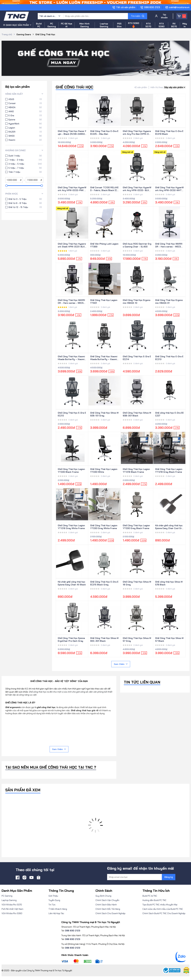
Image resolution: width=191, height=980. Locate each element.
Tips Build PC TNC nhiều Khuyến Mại (160, 905)
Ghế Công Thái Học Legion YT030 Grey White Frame (104, 527)
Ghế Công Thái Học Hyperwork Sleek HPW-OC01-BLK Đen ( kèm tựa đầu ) (72, 245)
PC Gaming (7, 896)
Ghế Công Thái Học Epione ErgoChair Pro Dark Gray (71, 640)
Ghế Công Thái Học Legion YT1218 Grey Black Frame (169, 471)
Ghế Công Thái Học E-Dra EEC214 (137, 358)
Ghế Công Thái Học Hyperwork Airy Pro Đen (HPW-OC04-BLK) (137, 133)
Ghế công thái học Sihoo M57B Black (169, 583)
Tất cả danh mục (48, 16)
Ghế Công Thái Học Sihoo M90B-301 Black (137, 414)
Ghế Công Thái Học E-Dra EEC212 (72, 414)
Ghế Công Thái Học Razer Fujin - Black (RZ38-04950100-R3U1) (72, 133)
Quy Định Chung (103, 896)
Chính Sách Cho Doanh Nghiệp (110, 913)
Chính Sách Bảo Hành (106, 905)
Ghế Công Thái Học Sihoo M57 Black (169, 640)
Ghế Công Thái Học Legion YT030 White (104, 471)
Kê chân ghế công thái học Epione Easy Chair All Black (72, 583)
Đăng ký (169, 877)
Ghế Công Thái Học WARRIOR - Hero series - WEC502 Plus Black (72, 302)
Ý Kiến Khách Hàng (58, 909)
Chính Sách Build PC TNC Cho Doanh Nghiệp (164, 913)
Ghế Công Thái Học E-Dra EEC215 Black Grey (104, 583)
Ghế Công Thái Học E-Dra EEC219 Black (169, 133)
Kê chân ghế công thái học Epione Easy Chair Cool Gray (169, 527)
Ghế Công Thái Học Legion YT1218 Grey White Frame (71, 527)
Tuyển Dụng (54, 900)
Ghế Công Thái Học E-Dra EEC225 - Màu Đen (104, 133)
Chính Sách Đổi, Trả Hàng (108, 909)
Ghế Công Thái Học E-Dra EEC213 (169, 358)
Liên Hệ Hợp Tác (56, 913)
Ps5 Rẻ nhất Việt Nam (12, 909)
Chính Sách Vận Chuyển (107, 900)
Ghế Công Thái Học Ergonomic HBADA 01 (169, 302)
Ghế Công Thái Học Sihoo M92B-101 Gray (104, 414)
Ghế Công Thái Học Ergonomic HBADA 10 (137, 302)
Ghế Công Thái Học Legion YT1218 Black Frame (136, 471)
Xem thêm (121, 664)
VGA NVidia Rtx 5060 (12, 913)
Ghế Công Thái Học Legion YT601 (104, 302)
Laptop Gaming (9, 900)
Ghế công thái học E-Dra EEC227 (169, 414)
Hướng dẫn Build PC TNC (154, 900)
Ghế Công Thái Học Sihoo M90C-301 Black (104, 640)
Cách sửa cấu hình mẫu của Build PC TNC (163, 909)
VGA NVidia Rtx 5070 (12, 905)
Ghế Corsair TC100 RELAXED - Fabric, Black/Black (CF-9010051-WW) (104, 189)
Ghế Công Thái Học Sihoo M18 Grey (137, 583)
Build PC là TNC (150, 896)
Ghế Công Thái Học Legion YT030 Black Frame (71, 471)
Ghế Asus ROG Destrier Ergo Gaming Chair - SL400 (137, 245)
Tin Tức (52, 905)
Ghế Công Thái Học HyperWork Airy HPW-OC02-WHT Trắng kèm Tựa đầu (169, 189)
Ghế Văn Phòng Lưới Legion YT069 (104, 245)
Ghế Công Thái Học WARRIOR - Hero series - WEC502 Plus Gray (169, 245)
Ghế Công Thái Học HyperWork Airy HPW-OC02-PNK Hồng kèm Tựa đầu (72, 189)
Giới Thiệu (53, 896)
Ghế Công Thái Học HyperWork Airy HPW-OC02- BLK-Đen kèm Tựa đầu (137, 189)
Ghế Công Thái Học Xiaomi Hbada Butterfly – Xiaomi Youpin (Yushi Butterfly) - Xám (71, 358)
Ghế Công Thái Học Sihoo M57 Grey (137, 640)
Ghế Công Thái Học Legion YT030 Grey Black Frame (136, 527)
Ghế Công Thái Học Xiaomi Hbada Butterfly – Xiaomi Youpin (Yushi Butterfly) (104, 358)
